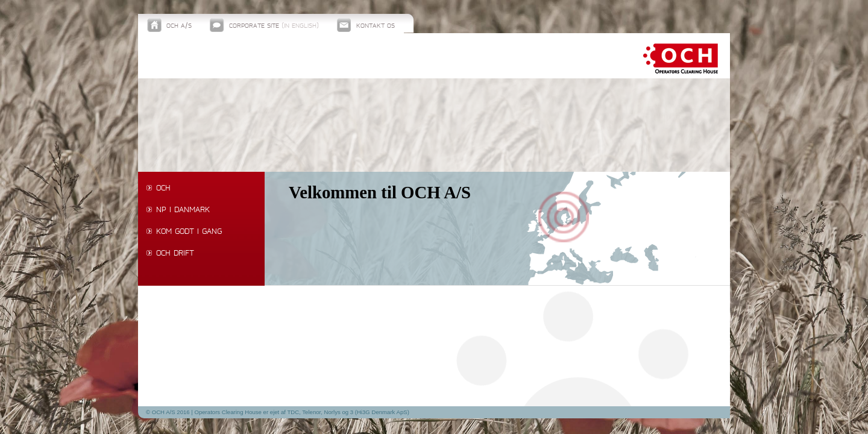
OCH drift (175, 254)
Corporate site (274, 26)
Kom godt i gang (189, 232)
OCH (163, 189)
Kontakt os (376, 26)
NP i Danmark (183, 210)
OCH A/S (179, 26)
